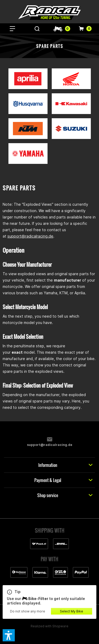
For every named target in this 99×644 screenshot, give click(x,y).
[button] (9, 635)
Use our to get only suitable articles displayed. (49, 597)
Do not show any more (28, 611)
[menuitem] (12, 29)
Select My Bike (72, 611)
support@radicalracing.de (30, 236)
